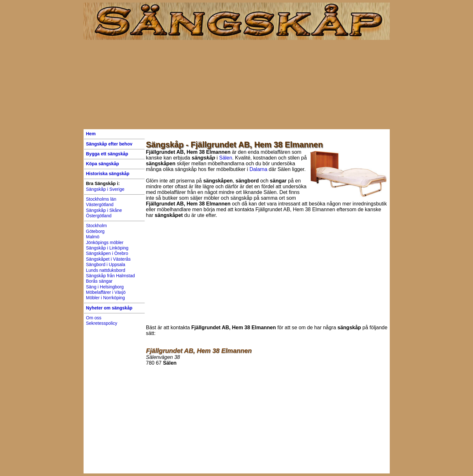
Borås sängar (99, 281)
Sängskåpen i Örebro (107, 253)
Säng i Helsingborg (105, 287)
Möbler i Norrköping (106, 298)
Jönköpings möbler (105, 242)
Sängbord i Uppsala (106, 264)
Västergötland (100, 205)
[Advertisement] (237, 85)
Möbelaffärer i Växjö (106, 292)
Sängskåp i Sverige (105, 189)
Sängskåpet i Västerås (108, 259)
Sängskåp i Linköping (107, 248)
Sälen (226, 158)
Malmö (93, 237)
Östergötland (99, 216)
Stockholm (96, 226)
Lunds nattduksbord (106, 270)
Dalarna (258, 169)
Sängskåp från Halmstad (111, 276)
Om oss (94, 318)
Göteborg (95, 231)
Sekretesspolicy (102, 323)
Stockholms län (101, 199)
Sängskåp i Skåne (104, 210)
